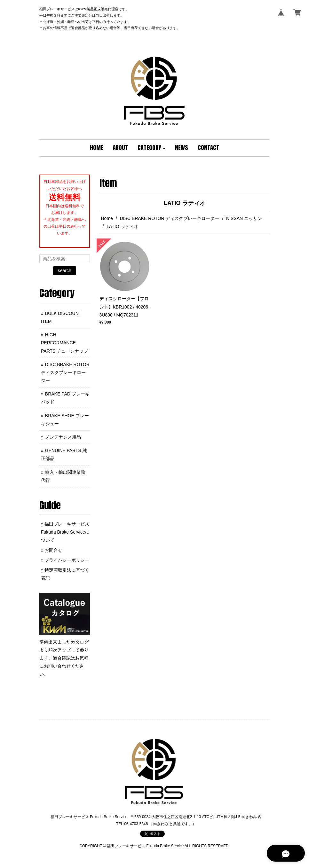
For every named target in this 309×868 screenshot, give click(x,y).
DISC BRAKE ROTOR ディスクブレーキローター (170, 218)
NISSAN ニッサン (244, 218)
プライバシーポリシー (67, 560)
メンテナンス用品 (63, 437)
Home (107, 218)
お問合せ (53, 550)
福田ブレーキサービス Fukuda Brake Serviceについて (65, 532)
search (65, 270)
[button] (152, 148)
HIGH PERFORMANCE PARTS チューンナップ (64, 343)
